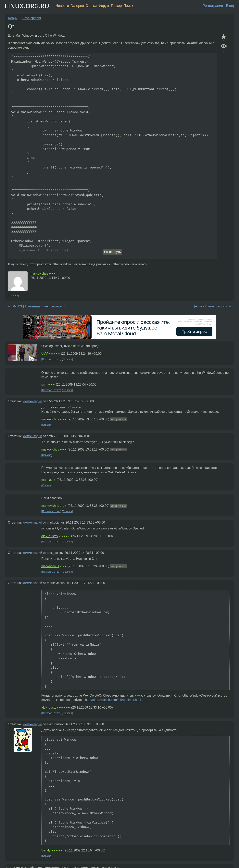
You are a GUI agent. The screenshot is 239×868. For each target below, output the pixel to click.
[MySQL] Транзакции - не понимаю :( (38, 306)
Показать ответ (51, 359)
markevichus (39, 273)
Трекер (116, 6)
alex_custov (50, 536)
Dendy (46, 850)
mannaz (47, 480)
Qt (11, 26)
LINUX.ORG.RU (27, 6)
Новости (62, 6)
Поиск (128, 6)
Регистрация (213, 6)
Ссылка (13, 296)
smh (44, 384)
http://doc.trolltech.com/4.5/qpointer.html (113, 700)
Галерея (77, 6)
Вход (230, 6)
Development (32, 18)
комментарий (32, 401)
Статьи (91, 6)
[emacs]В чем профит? (211, 306)
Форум (104, 6)
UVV (45, 354)
